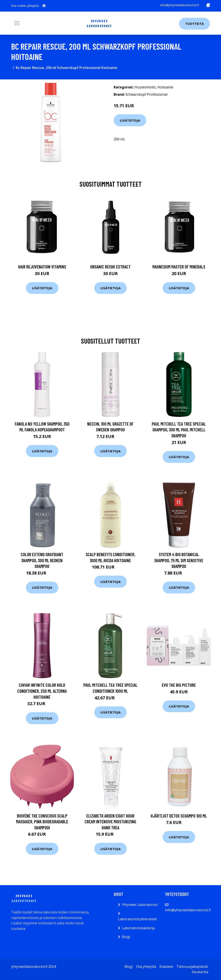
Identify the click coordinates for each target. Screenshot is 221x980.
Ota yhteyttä (146, 967)
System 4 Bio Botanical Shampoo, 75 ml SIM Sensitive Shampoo (179, 560)
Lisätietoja (130, 120)
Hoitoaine (165, 87)
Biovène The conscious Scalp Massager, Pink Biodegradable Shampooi (42, 822)
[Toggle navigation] (17, 23)
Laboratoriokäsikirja (138, 928)
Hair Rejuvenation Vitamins (42, 267)
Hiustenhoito (145, 87)
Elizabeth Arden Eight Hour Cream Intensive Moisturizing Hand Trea (110, 822)
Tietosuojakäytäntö (192, 967)
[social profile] (44, 6)
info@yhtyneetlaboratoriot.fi (180, 5)
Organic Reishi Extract (110, 267)
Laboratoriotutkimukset (137, 919)
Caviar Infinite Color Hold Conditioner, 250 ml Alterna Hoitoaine (42, 691)
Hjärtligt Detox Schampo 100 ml (179, 816)
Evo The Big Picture (179, 685)
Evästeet (166, 967)
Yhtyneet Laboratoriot (140, 905)
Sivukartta (200, 972)
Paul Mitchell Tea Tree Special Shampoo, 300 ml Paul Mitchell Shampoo (179, 430)
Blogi (126, 937)
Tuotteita (194, 24)
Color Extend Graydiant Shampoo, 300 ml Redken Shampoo (42, 560)
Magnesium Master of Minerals (179, 267)
